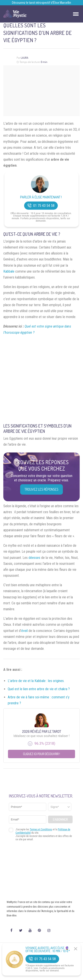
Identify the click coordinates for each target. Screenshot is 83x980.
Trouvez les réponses (41, 489)
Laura (25, 58)
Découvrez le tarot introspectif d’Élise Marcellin (41, 3)
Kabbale (9, 271)
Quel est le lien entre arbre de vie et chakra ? (39, 689)
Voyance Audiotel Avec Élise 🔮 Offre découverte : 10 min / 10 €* (48, 950)
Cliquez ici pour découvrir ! (41, 754)
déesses (34, 558)
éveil (24, 631)
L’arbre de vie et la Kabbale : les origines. (36, 681)
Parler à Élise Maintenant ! (41, 197)
